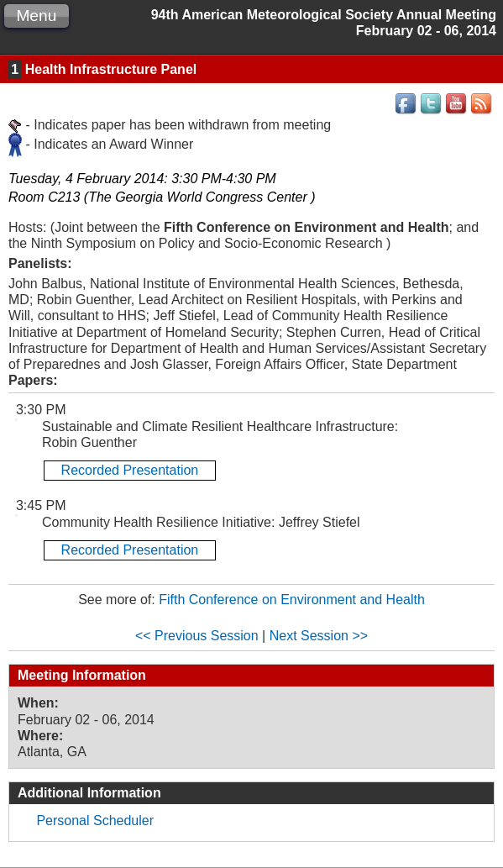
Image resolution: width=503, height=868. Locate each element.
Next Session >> (319, 636)
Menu (36, 16)
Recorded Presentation (130, 470)
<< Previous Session (197, 636)
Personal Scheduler (95, 821)
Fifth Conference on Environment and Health (292, 600)
